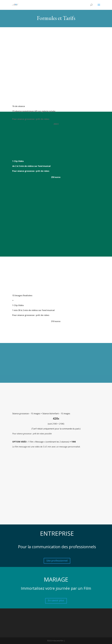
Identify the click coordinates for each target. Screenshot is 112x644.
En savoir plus (56, 600)
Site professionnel (57, 561)
